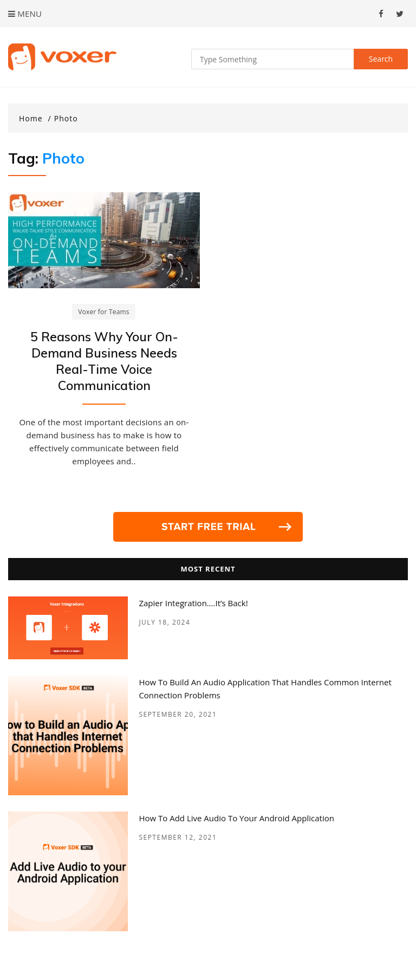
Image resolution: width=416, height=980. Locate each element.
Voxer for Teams (104, 312)
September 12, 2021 (178, 837)
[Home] (35, 119)
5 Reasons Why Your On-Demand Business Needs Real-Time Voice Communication (104, 361)
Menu (25, 14)
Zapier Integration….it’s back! (193, 603)
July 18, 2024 (164, 622)
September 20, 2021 (178, 714)
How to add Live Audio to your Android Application (236, 818)
